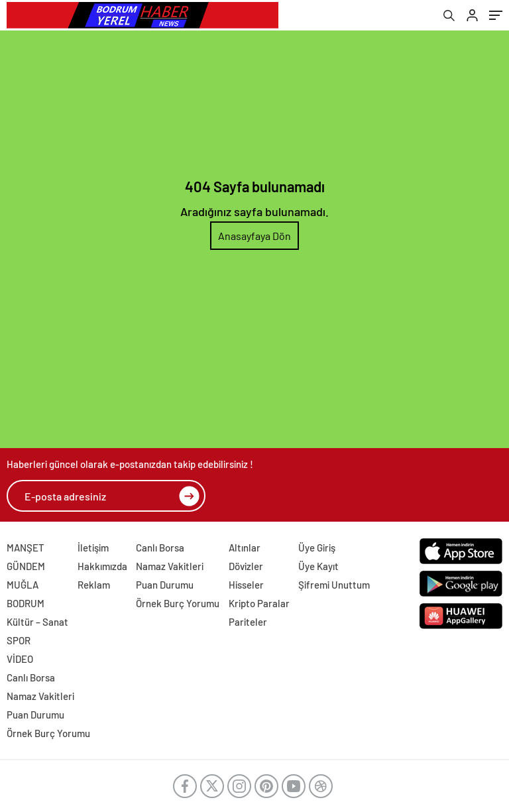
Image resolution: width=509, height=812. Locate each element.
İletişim (93, 548)
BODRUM (26, 603)
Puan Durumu (165, 585)
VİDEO (20, 659)
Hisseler (246, 585)
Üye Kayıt (318, 566)
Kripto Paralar (259, 603)
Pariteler (248, 622)
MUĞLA (23, 585)
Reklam (94, 585)
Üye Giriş (317, 548)
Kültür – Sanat (37, 622)
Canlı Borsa (160, 548)
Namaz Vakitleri (170, 566)
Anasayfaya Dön (254, 236)
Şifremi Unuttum (334, 585)
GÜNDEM (26, 566)
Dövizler (246, 566)
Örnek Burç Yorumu (178, 603)
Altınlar (245, 548)
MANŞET (26, 548)
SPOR (19, 640)
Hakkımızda (102, 566)
